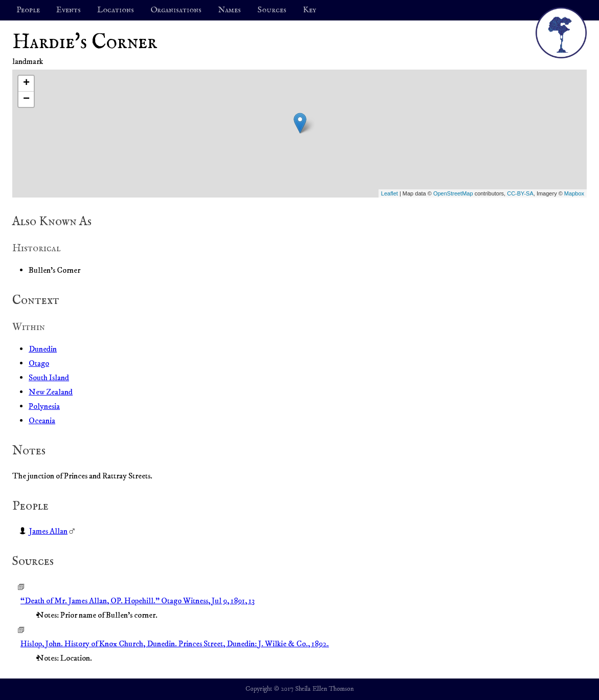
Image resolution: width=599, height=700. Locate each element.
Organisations (176, 10)
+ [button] (26, 83)
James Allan (48, 531)
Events (69, 10)
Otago (39, 363)
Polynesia (44, 406)
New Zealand (51, 392)
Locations (116, 10)
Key (309, 10)
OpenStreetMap (453, 193)
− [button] (26, 99)
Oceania (42, 421)
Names (229, 10)
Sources (272, 10)
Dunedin (43, 349)
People (28, 10)
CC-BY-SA (520, 193)
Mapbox (574, 193)
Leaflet (390, 193)
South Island (49, 378)
